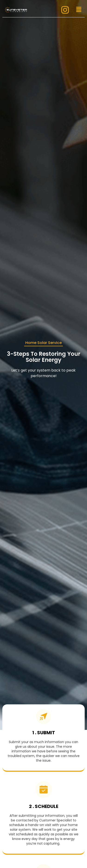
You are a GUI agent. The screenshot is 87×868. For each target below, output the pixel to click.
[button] (79, 10)
